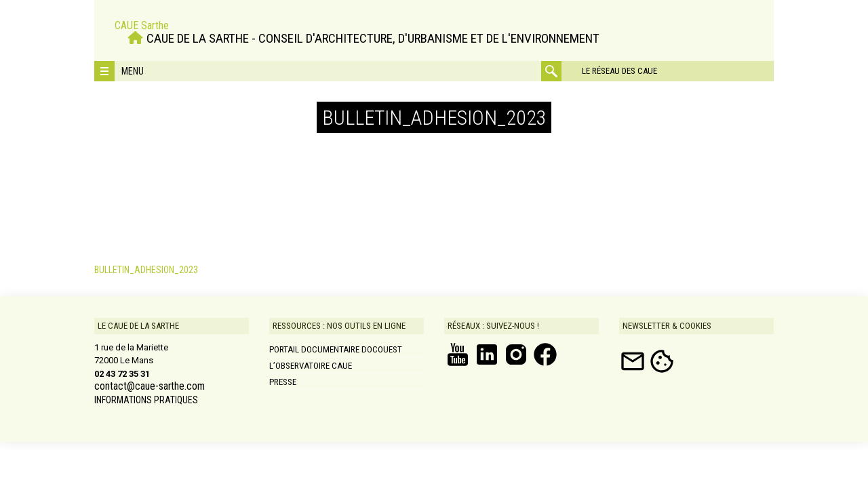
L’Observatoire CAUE (311, 366)
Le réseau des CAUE (619, 71)
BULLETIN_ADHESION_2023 (146, 270)
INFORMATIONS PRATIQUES (146, 400)
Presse (283, 382)
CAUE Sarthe (142, 25)
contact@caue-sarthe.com (150, 386)
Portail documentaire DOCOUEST (336, 349)
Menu (133, 71)
